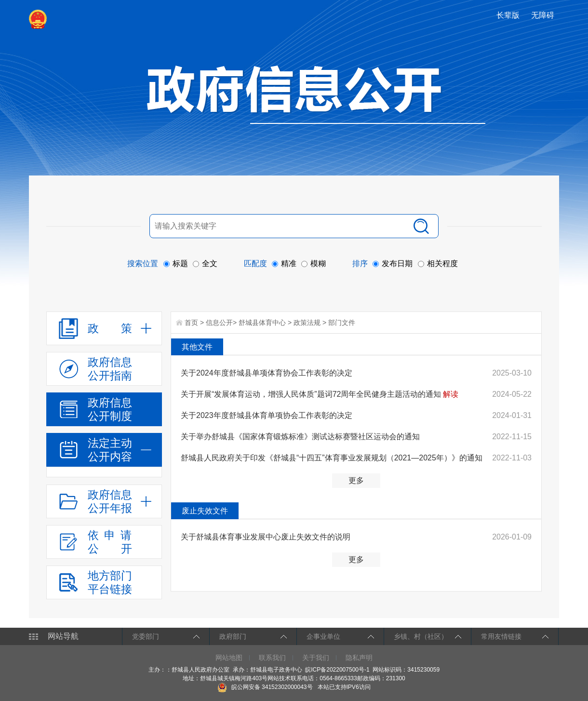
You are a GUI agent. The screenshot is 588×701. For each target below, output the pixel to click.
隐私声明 (359, 658)
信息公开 (219, 323)
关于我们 (316, 658)
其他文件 (197, 347)
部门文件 (342, 323)
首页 (191, 323)
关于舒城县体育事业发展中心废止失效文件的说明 (266, 537)
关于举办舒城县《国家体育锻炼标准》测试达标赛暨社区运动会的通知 (300, 437)
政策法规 (307, 323)
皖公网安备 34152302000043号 (265, 687)
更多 (356, 480)
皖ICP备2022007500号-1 (337, 670)
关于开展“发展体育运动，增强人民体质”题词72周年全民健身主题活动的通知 (311, 394)
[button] (509, 15)
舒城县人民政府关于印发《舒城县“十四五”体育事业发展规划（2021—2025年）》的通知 (332, 458)
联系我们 (272, 658)
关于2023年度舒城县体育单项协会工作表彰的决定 (267, 415)
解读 (451, 394)
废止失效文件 (205, 511)
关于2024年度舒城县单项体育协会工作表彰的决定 (267, 373)
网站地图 (229, 658)
